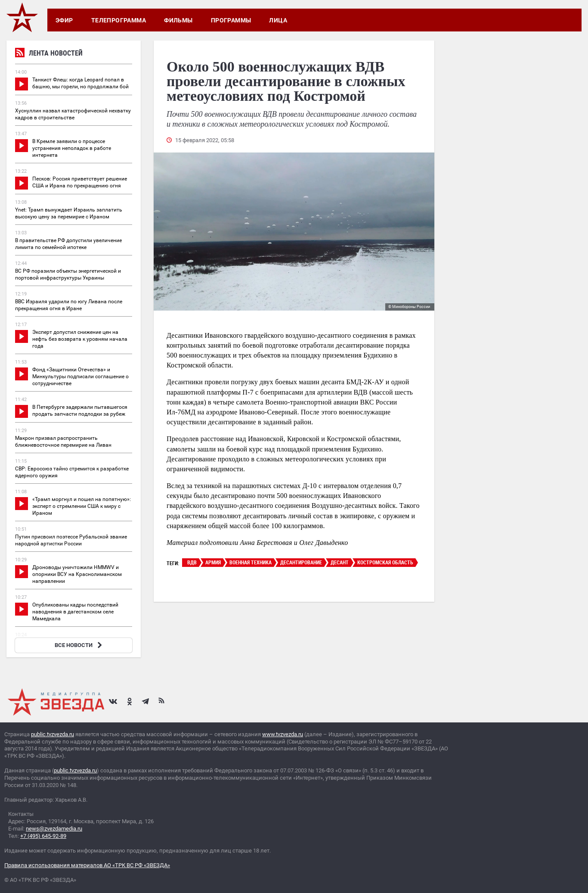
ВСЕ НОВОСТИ (79, 645)
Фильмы (178, 20)
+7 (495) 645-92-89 (43, 836)
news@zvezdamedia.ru (54, 829)
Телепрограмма (119, 20)
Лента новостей (49, 54)
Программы (231, 20)
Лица (278, 20)
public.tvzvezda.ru (53, 734)
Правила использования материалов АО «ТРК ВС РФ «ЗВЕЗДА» (87, 865)
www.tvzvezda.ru (283, 734)
